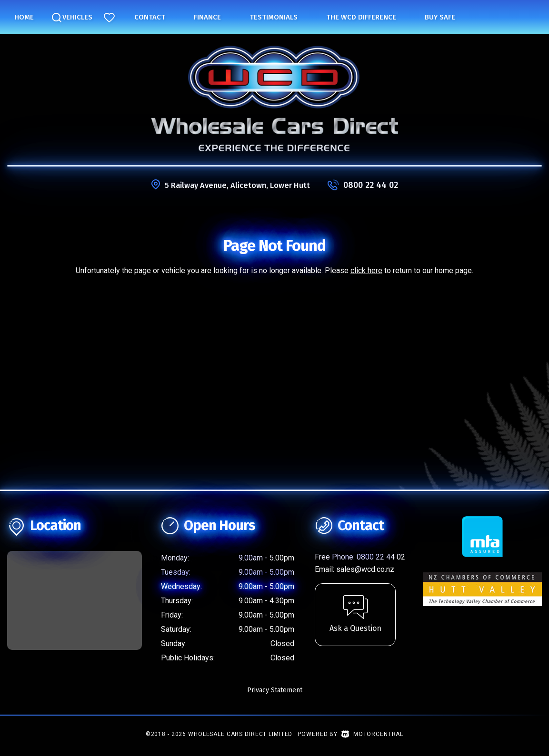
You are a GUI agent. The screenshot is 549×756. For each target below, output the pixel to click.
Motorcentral (372, 734)
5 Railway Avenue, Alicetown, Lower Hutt (237, 185)
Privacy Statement (275, 690)
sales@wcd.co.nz (365, 569)
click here (366, 270)
